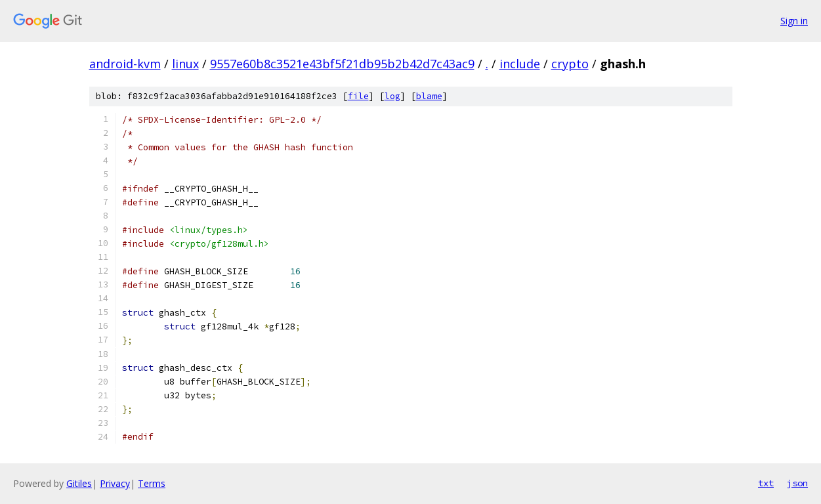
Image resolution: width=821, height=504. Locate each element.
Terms (152, 483)
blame (429, 96)
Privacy (115, 483)
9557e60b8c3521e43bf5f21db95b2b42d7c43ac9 (342, 64)
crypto (570, 64)
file (358, 96)
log (392, 96)
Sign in (794, 21)
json (797, 483)
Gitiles (79, 483)
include (520, 64)
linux (185, 64)
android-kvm (125, 64)
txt (766, 483)
